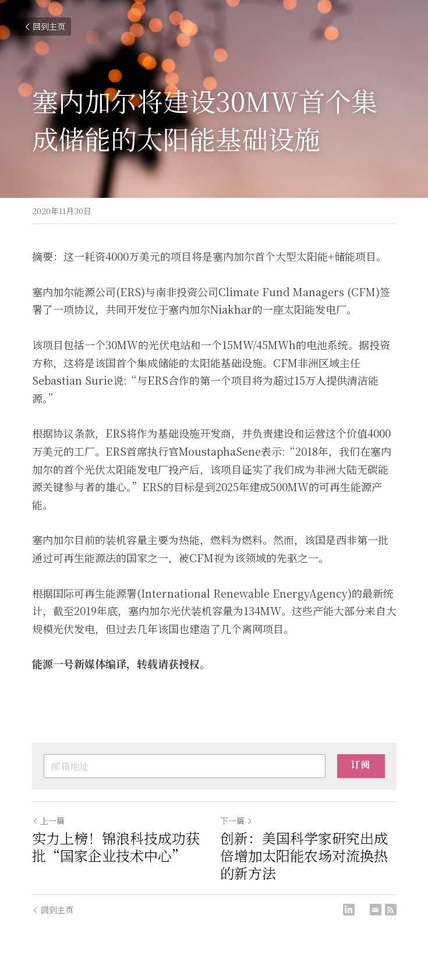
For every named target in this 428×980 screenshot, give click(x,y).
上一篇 (48, 821)
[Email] (376, 910)
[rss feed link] (391, 910)
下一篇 (236, 821)
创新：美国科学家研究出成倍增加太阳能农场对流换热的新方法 (304, 855)
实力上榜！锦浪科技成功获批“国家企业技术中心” (116, 847)
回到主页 (44, 26)
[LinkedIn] (349, 910)
